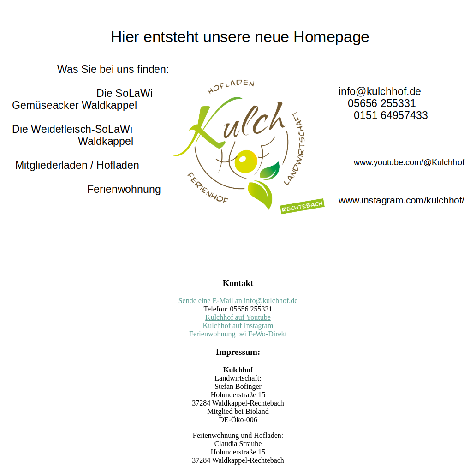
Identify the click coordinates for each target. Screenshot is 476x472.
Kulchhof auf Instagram (238, 326)
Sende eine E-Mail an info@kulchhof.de (238, 301)
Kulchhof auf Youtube (238, 317)
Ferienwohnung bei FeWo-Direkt (238, 334)
